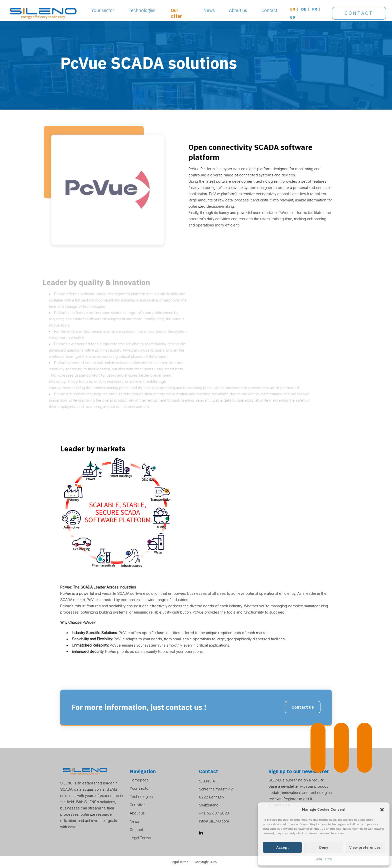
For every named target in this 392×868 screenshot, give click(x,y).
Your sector (103, 10)
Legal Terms (324, 859)
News (209, 10)
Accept (282, 847)
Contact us (303, 717)
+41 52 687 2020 (214, 813)
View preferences (365, 847)
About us (238, 10)
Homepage (139, 780)
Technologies (142, 10)
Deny (324, 847)
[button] (382, 809)
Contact (269, 10)
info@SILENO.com (214, 821)
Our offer (176, 13)
